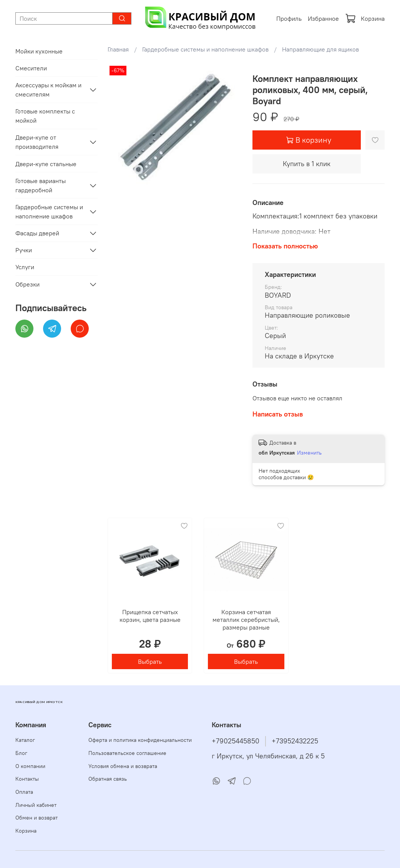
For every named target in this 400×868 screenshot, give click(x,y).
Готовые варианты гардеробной (41, 185)
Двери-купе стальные (46, 164)
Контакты (27, 779)
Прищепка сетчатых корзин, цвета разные (150, 616)
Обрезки (27, 284)
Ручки (24, 250)
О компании (30, 766)
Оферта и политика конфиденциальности (140, 740)
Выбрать (150, 661)
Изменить (309, 453)
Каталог (25, 740)
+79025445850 (236, 741)
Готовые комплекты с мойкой (45, 116)
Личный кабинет (36, 805)
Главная (118, 49)
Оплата (24, 792)
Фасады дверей (37, 233)
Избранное (323, 18)
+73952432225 (295, 741)
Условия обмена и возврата (123, 766)
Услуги (25, 267)
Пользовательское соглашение (127, 753)
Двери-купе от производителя (37, 142)
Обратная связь (108, 779)
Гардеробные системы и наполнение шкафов (205, 49)
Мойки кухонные (39, 51)
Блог (21, 753)
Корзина (365, 18)
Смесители (31, 68)
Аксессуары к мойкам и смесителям (48, 90)
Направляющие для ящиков (320, 49)
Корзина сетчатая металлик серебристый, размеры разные (246, 620)
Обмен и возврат (37, 818)
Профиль (289, 18)
